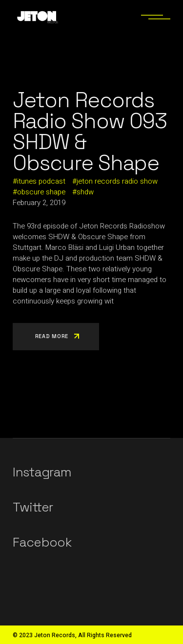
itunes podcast (41, 181)
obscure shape (41, 192)
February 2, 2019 (39, 203)
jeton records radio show (117, 181)
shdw (85, 192)
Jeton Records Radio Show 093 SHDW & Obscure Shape (90, 132)
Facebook (42, 542)
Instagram (42, 472)
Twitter (33, 507)
